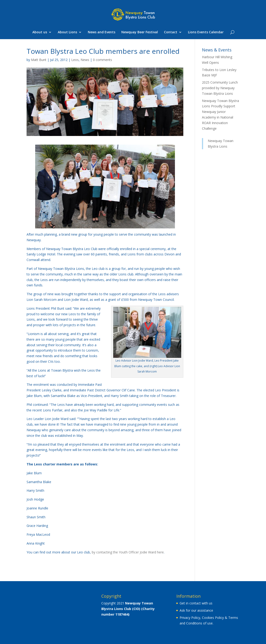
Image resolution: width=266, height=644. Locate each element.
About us (40, 32)
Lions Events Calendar (206, 32)
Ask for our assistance (196, 610)
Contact (171, 32)
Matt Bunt (39, 60)
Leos (75, 60)
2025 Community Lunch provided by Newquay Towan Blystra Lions (220, 88)
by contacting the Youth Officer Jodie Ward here (128, 552)
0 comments (102, 60)
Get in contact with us (196, 603)
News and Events (102, 32)
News (85, 60)
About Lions (67, 32)
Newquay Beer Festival (140, 32)
